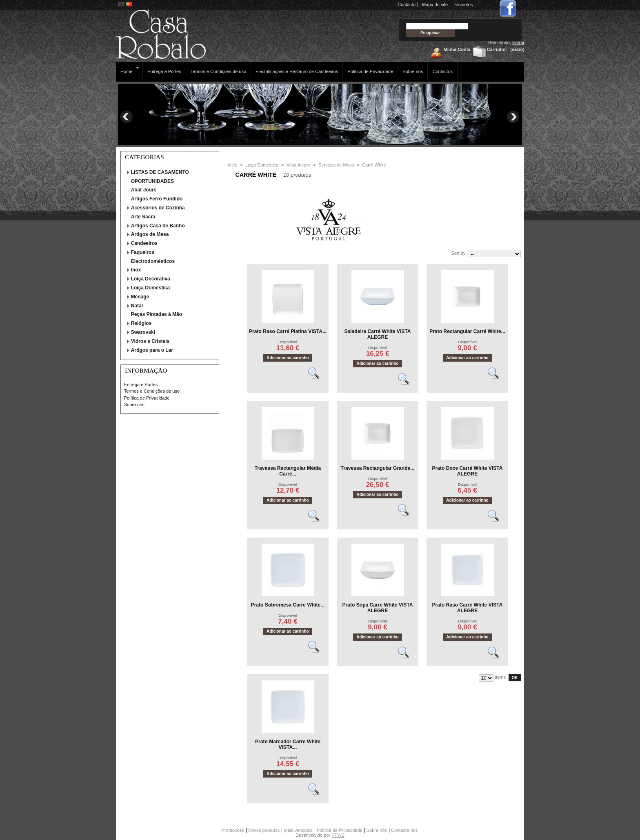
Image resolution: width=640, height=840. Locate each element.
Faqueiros (143, 252)
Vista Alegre (299, 165)
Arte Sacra (143, 217)
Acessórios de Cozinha (158, 208)
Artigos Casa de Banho (158, 226)
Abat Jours (144, 190)
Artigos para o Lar (152, 350)
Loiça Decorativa (151, 279)
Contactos (442, 71)
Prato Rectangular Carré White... (467, 331)
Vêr (318, 377)
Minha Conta (457, 49)
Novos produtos (264, 830)
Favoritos (463, 4)
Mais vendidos (298, 830)
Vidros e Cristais (150, 341)
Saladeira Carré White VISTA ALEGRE (377, 334)
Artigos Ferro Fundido (157, 199)
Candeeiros (144, 243)
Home (128, 70)
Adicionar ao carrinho (288, 358)
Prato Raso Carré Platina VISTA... (288, 331)
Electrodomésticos (153, 261)
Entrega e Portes (164, 71)
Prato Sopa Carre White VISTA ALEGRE (377, 608)
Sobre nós (413, 71)
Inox (136, 270)
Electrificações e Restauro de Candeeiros (297, 71)
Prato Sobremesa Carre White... (288, 605)
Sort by (458, 253)
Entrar (518, 42)
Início (232, 165)
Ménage (140, 297)
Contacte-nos (404, 830)
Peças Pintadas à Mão (157, 314)
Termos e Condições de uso (218, 71)
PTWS (338, 835)
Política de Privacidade (370, 71)
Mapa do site (435, 4)
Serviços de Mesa (336, 165)
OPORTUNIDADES (152, 181)
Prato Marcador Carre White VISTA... (288, 744)
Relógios (141, 323)
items (500, 677)
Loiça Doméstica (150, 288)
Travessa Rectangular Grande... (378, 468)
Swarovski (143, 332)
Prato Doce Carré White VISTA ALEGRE (467, 471)
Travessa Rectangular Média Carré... (288, 471)
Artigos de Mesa (150, 234)
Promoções (233, 830)
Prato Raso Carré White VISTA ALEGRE (467, 608)
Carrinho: (497, 49)
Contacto (407, 4)
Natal (137, 306)
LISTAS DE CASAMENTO (160, 172)
